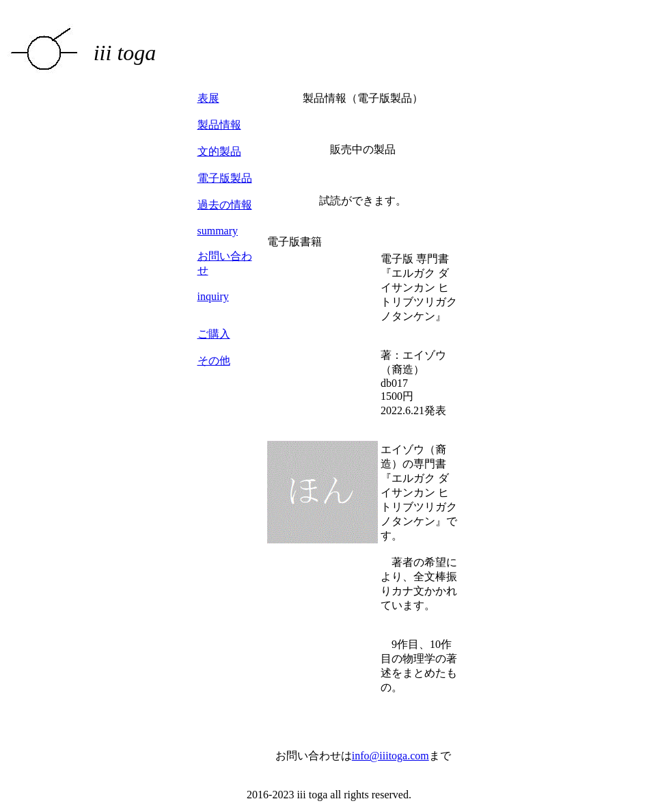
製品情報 (219, 125)
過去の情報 (225, 205)
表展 (208, 98)
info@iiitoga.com (390, 756)
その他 (214, 361)
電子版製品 (225, 178)
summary (218, 231)
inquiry (213, 296)
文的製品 (219, 151)
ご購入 (214, 334)
